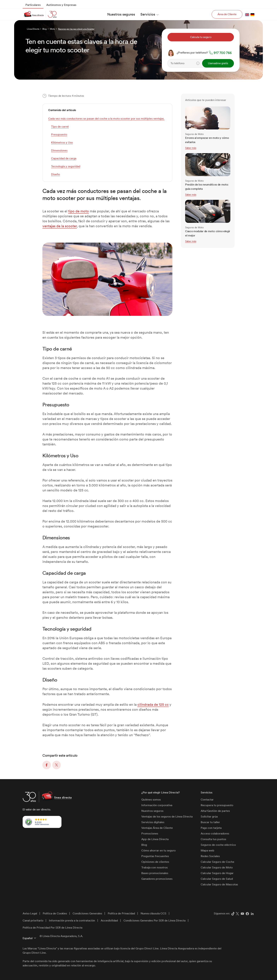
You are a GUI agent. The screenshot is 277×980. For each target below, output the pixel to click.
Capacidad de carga (64, 158)
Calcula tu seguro (201, 37)
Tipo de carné (60, 127)
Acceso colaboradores (215, 833)
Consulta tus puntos (213, 839)
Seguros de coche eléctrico (218, 845)
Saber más (191, 148)
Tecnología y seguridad (66, 166)
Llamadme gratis (218, 63)
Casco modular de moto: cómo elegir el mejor (208, 233)
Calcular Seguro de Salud (217, 879)
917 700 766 (223, 53)
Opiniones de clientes (155, 862)
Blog (144, 845)
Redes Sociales (210, 856)
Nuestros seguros (152, 811)
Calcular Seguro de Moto (217, 867)
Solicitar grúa (209, 817)
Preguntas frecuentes (155, 856)
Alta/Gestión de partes (215, 811)
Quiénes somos (151, 800)
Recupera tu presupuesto (217, 805)
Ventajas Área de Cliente (157, 828)
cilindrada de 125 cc (153, 704)
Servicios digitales (153, 822)
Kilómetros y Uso (62, 142)
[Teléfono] (194, 63)
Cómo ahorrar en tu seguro (158, 850)
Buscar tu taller (210, 822)
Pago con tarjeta (211, 828)
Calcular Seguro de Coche (217, 862)
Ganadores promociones (157, 879)
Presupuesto (59, 134)
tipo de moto (79, 211)
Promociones (150, 833)
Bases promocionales (155, 873)
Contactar (207, 800)
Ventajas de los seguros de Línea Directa (167, 817)
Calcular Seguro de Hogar (217, 873)
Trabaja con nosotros (154, 867)
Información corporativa (157, 805)
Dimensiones (59, 150)
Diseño (55, 174)
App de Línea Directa (155, 839)
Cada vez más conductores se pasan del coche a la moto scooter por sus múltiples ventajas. (106, 119)
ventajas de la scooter (60, 226)
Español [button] (28, 938)
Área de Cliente (227, 14)
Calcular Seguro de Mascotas (219, 884)
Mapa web (207, 850)
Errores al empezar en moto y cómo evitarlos (207, 140)
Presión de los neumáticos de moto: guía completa (207, 187)
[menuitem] (33, 5)
